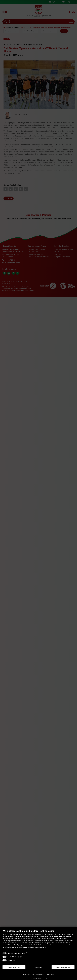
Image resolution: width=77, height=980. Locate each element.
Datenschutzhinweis (38, 974)
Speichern (38, 967)
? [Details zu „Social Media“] (21, 957)
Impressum (26, 974)
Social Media (12, 957)
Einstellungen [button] (50, 974)
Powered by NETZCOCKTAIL (38, 978)
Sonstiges (11, 960)
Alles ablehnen (14, 967)
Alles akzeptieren (63, 967)
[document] (38, 940)
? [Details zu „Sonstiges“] (19, 960)
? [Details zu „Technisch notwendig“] (27, 953)
